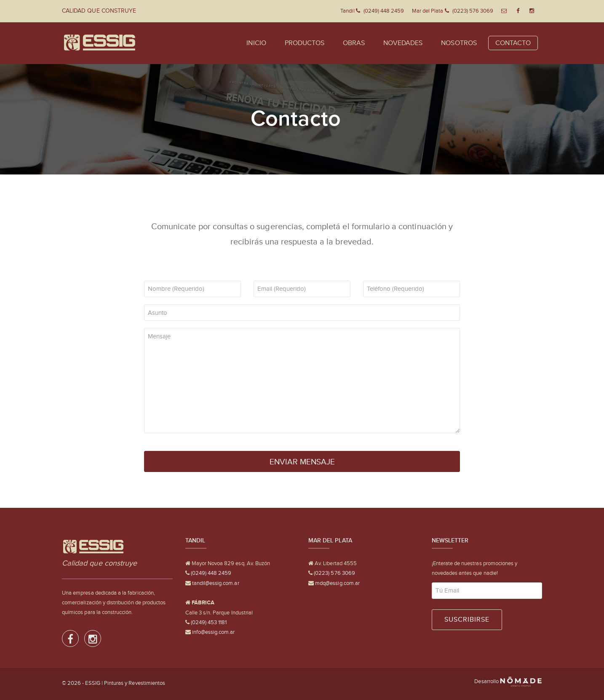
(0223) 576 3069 (334, 573)
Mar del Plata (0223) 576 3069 (453, 11)
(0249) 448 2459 (211, 573)
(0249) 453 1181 (208, 622)
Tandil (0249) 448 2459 (372, 11)
